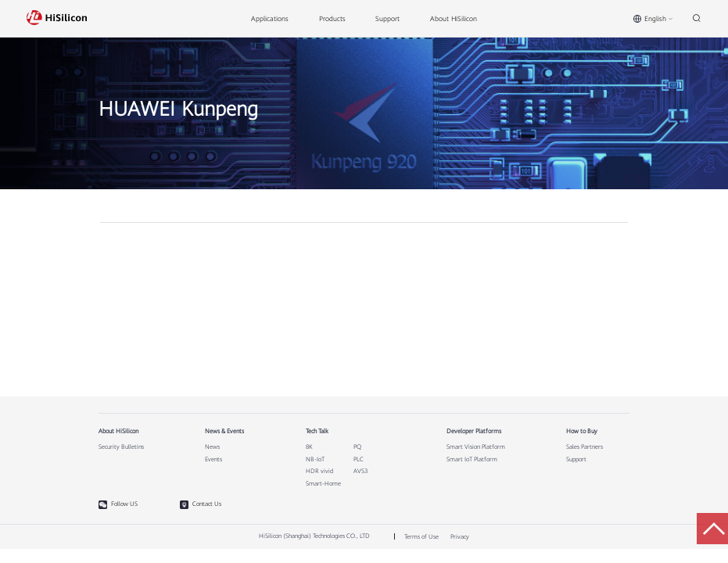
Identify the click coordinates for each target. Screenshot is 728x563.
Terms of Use (421, 537)
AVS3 (360, 472)
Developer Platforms (474, 432)
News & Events (224, 432)
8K (309, 447)
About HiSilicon (118, 432)
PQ (357, 447)
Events (213, 460)
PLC (359, 460)
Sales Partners (585, 447)
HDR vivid (319, 472)
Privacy (460, 537)
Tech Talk (317, 432)
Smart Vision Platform (476, 447)
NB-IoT (315, 460)
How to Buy (582, 432)
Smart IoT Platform (472, 460)
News (212, 447)
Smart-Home (323, 484)
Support (576, 460)
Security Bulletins (121, 447)
